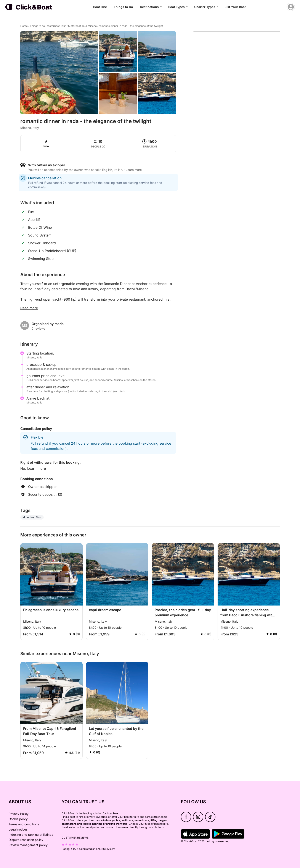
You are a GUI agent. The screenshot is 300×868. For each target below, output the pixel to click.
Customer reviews (75, 838)
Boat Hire (100, 7)
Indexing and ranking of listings (31, 835)
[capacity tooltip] (104, 147)
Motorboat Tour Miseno (82, 26)
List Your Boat (235, 7)
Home (24, 26)
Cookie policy (18, 819)
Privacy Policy (19, 814)
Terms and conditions (24, 824)
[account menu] (291, 7)
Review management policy (28, 845)
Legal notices (18, 829)
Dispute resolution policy (26, 840)
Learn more (134, 170)
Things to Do (123, 7)
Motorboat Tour (56, 26)
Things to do (37, 26)
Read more (29, 308)
